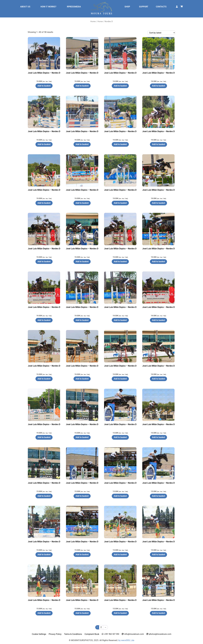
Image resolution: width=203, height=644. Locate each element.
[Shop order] (161, 33)
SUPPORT (144, 7)
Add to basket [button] (44, 86)
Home (93, 21)
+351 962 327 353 (110, 634)
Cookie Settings (39, 634)
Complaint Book (92, 634)
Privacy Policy (55, 634)
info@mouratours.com (133, 634)
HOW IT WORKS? (48, 7)
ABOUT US (25, 7)
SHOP (127, 7)
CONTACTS (161, 7)
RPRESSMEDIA (74, 7)
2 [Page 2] (101, 627)
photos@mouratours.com (159, 634)
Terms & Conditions (73, 634)
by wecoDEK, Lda (126, 640)
